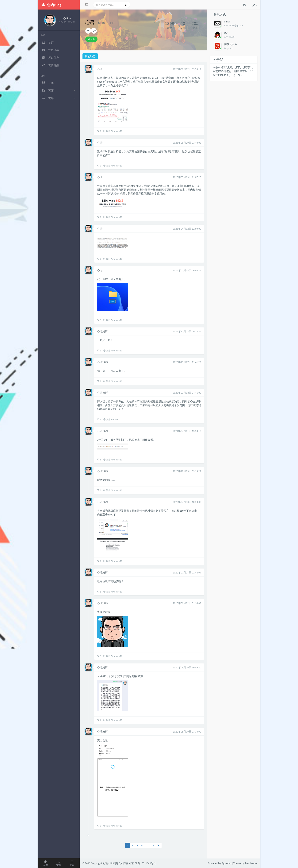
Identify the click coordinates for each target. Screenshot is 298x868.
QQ (226, 33)
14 (153, 845)
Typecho (227, 863)
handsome (251, 863)
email (227, 22)
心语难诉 (102, 331)
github (91, 39)
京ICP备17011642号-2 (143, 863)
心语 (100, 69)
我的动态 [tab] (90, 56)
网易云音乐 (231, 44)
